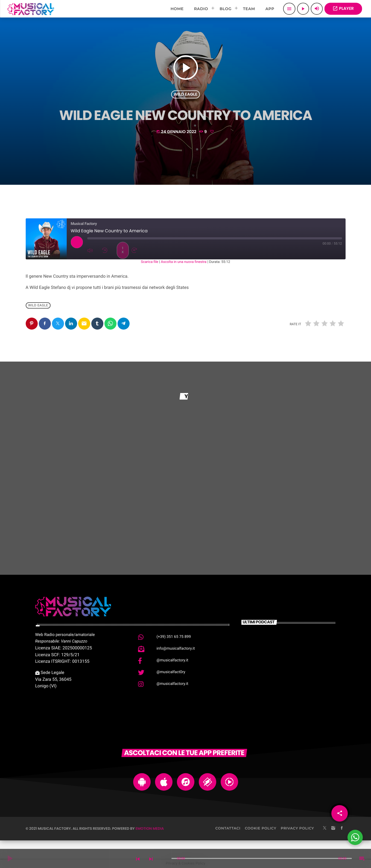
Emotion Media (150, 829)
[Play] (303, 9)
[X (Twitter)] (325, 828)
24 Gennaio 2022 (177, 132)
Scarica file (149, 262)
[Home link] (31, 9)
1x (122, 250)
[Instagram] (333, 828)
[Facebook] (342, 828)
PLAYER (343, 9)
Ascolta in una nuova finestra (184, 262)
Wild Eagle (186, 94)
